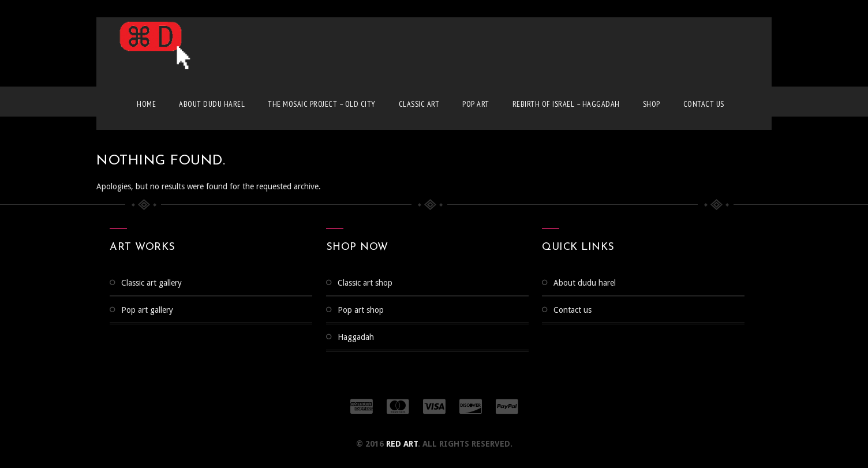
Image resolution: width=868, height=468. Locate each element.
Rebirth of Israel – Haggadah (566, 104)
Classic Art (419, 104)
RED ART (402, 444)
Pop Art (476, 104)
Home (146, 104)
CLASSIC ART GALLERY (151, 283)
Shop (652, 104)
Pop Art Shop (361, 310)
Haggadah (356, 337)
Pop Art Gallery (147, 310)
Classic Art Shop (365, 283)
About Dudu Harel (212, 104)
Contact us (704, 104)
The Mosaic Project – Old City (322, 104)
